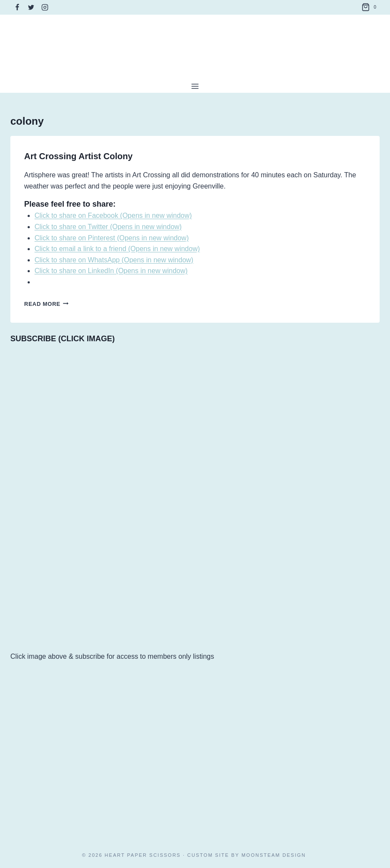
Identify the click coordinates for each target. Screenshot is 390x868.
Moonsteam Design (274, 855)
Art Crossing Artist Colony (79, 156)
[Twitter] (31, 7)
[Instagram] (45, 7)
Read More (46, 304)
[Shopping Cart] (371, 7)
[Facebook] (17, 7)
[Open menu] (195, 86)
